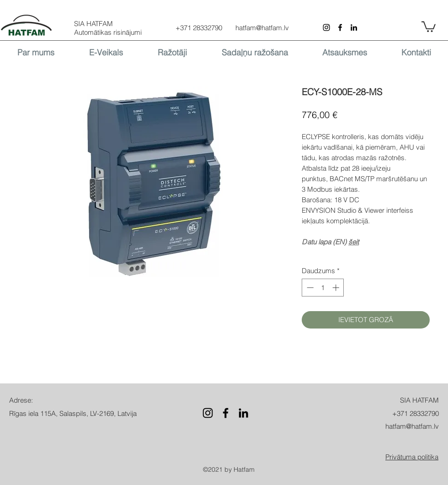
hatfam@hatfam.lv (262, 28)
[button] (429, 26)
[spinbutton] (323, 288)
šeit (354, 242)
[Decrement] (309, 288)
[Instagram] (326, 27)
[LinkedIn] (354, 27)
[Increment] (337, 288)
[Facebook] (340, 27)
